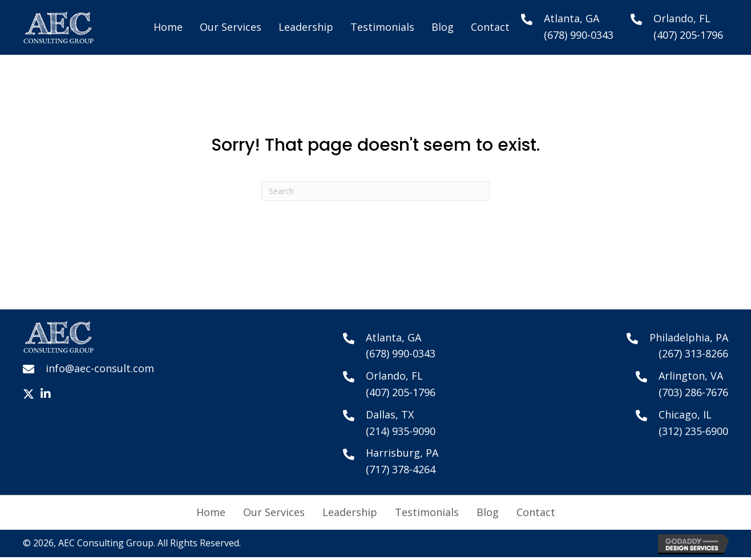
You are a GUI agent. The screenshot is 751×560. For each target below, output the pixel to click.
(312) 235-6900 (693, 431)
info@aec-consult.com (100, 368)
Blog (488, 512)
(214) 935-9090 (401, 431)
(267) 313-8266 (693, 353)
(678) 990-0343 (579, 35)
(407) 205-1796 (688, 35)
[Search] (375, 191)
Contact (536, 512)
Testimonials (427, 512)
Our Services (274, 512)
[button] (29, 394)
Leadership (350, 512)
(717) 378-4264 (401, 469)
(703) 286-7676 (693, 392)
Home (211, 512)
